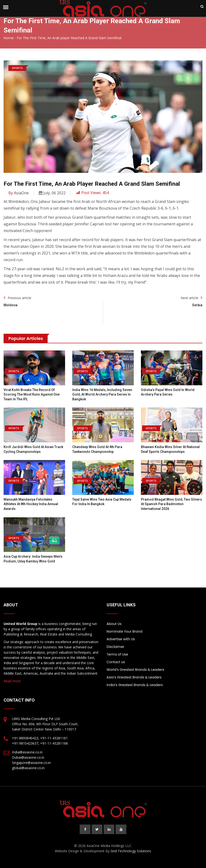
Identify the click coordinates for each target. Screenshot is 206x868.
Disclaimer (116, 647)
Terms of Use (117, 654)
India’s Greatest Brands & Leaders (135, 685)
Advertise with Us (121, 639)
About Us (114, 624)
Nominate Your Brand (125, 631)
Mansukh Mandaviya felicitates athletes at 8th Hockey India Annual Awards (31, 504)
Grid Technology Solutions (131, 851)
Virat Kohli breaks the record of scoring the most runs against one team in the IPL (32, 394)
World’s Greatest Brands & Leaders (136, 670)
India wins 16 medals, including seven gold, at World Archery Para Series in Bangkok (102, 394)
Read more (12, 681)
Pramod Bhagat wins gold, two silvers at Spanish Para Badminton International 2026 (171, 504)
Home (9, 38)
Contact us (116, 662)
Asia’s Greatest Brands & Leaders (134, 677)
